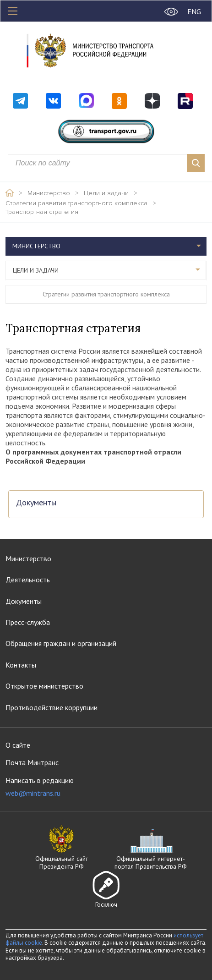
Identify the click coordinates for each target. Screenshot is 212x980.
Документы (36, 503)
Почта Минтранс (32, 762)
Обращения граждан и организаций (61, 643)
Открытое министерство (44, 686)
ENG (194, 11)
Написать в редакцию (40, 787)
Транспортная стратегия (42, 212)
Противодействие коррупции (52, 707)
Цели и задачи (106, 193)
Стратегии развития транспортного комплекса (76, 203)
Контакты (21, 665)
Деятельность (28, 580)
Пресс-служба (28, 622)
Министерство (49, 193)
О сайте (18, 745)
